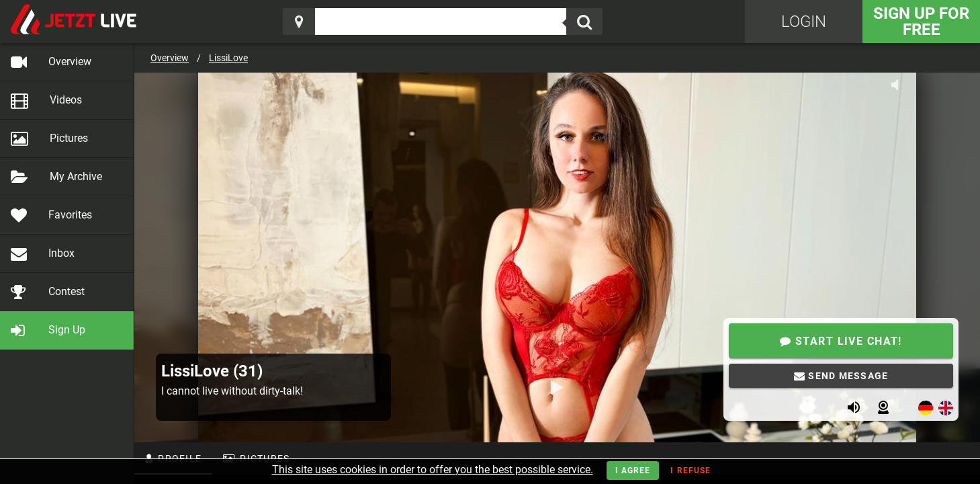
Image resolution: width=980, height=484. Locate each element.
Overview (170, 58)
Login (804, 22)
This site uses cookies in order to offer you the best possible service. (433, 470)
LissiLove (228, 58)
